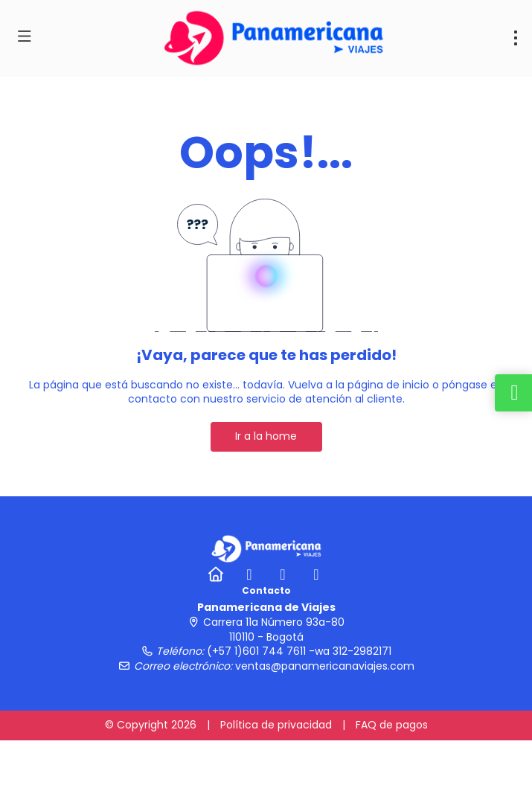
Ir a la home (266, 436)
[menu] (516, 38)
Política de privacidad (276, 725)
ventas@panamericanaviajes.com (325, 666)
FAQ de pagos (392, 725)
